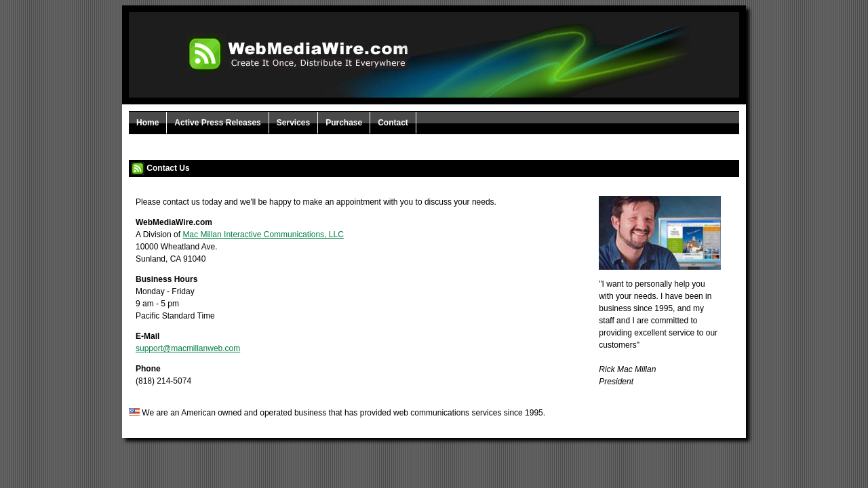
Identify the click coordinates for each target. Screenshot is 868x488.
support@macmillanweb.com (188, 348)
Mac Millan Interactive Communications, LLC (263, 235)
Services (293, 123)
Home (147, 123)
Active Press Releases (217, 123)
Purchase (344, 123)
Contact (393, 123)
